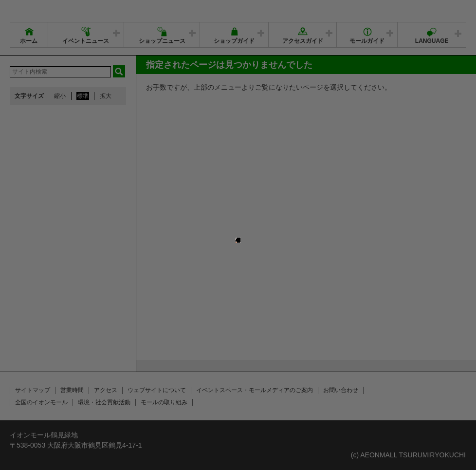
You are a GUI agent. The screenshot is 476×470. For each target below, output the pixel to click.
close (237, 236)
